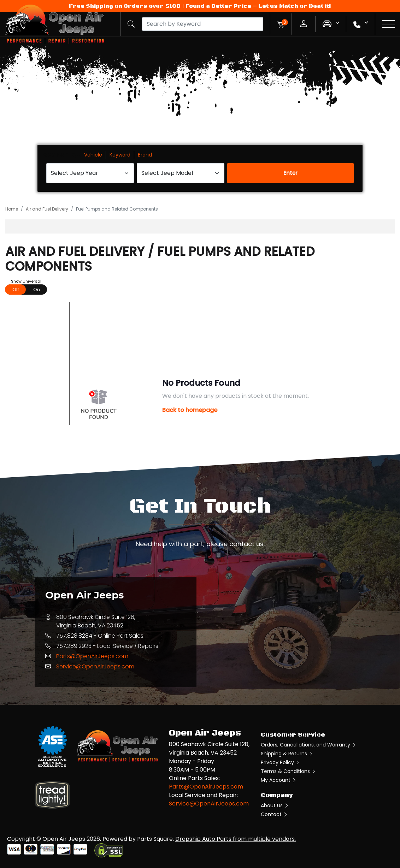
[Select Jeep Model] (181, 173)
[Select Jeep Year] (90, 173)
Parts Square (155, 839)
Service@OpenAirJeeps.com (95, 666)
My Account (279, 780)
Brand (145, 155)
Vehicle (93, 155)
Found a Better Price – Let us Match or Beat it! (258, 6)
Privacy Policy (281, 762)
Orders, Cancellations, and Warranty (309, 745)
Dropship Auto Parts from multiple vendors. (236, 839)
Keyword (120, 155)
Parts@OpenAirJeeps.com (92, 656)
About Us (275, 805)
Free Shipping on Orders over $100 (125, 6)
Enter (290, 173)
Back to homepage (190, 410)
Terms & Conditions (289, 771)
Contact (274, 814)
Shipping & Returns (287, 754)
